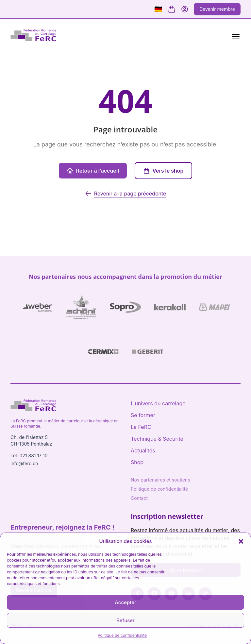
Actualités (143, 450)
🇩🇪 (158, 9)
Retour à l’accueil (93, 171)
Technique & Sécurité (157, 439)
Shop (137, 462)
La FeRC (141, 427)
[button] (241, 541)
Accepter (125, 602)
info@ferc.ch (24, 463)
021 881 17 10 (33, 456)
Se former (143, 415)
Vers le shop (163, 171)
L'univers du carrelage (158, 403)
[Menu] (234, 36)
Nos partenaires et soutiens (160, 480)
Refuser (125, 620)
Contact (139, 498)
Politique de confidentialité (122, 635)
